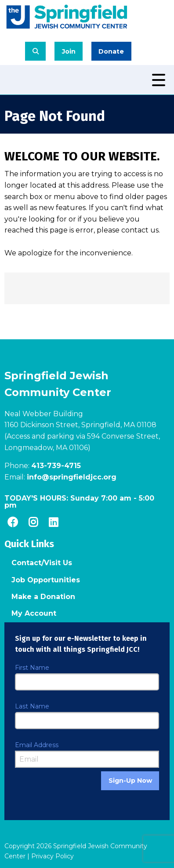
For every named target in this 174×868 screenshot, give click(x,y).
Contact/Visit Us (42, 563)
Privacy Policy (53, 856)
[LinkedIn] (54, 522)
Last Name (32, 706)
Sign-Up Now (130, 781)
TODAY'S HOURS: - (79, 502)
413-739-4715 (56, 466)
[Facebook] (13, 522)
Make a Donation (43, 597)
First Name (32, 668)
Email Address (37, 745)
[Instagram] (33, 522)
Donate (111, 51)
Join (69, 51)
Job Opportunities (46, 580)
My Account (34, 613)
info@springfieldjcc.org (72, 477)
